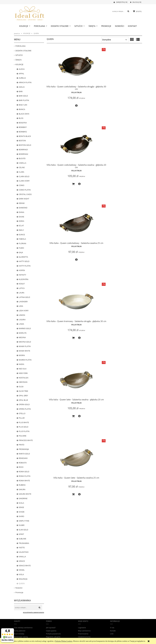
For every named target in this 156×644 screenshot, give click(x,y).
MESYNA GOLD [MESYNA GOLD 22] (25, 342)
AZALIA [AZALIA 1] (22, 87)
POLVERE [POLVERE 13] (23, 436)
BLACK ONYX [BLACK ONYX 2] (24, 114)
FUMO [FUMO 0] (21, 248)
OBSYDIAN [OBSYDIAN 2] (23, 382)
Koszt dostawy (19, 634)
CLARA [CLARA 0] (21, 172)
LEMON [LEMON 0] (22, 315)
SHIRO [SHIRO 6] (21, 516)
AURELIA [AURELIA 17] (22, 78)
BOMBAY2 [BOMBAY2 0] (23, 132)
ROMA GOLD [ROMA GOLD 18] (24, 472)
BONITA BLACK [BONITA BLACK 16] (25, 136)
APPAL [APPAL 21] (21, 74)
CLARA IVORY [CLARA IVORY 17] (24, 181)
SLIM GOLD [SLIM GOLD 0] (23, 530)
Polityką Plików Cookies (64, 641)
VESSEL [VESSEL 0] (22, 570)
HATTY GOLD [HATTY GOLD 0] (24, 261)
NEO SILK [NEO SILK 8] (23, 369)
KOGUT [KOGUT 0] (22, 284)
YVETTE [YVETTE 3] (22, 548)
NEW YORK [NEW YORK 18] (23, 373)
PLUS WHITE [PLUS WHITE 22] (24, 422)
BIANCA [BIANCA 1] (22, 109)
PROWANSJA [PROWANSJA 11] (24, 449)
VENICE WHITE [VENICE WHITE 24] (25, 566)
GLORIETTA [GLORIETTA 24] (23, 257)
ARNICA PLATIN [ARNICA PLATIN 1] (25, 82)
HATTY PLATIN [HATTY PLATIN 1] (25, 266)
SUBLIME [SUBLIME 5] (22, 539)
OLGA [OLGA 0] (21, 387)
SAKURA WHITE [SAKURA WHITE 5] (25, 494)
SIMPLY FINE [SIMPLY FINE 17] (24, 521)
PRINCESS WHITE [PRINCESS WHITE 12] (26, 440)
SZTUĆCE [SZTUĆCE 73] (19, 55)
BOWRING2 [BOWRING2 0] (23, 154)
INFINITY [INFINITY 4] (22, 275)
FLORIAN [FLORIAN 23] (22, 243)
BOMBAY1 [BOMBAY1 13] (23, 127)
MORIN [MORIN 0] (22, 355)
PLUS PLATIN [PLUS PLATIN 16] (24, 431)
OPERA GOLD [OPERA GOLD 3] (24, 404)
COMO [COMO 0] (22, 185)
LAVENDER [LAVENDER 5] (23, 302)
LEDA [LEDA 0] (21, 306)
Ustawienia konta (84, 637)
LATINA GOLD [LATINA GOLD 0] (24, 297)
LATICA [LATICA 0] (22, 288)
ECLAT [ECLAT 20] (21, 226)
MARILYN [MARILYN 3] (23, 333)
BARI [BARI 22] (21, 91)
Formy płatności (20, 631)
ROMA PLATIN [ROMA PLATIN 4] (25, 476)
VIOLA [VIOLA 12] (21, 574)
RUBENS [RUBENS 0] (22, 485)
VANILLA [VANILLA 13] (22, 557)
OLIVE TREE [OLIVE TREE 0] (23, 391)
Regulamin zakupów (53, 637)
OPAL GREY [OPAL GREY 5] (23, 396)
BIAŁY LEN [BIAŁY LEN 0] (23, 105)
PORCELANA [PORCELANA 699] (20, 46)
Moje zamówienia (84, 631)
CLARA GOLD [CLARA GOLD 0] (24, 176)
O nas (112, 628)
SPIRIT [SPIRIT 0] (21, 534)
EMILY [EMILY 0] (21, 230)
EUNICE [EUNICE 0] (22, 235)
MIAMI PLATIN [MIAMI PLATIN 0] (25, 346)
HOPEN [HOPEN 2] (22, 270)
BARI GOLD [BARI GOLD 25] (23, 96)
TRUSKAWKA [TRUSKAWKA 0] (24, 543)
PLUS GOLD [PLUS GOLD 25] (24, 427)
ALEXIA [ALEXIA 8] (22, 69)
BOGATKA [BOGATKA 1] (23, 123)
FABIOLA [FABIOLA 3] (22, 239)
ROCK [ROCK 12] (21, 467)
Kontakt (113, 631)
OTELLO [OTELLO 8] (22, 413)
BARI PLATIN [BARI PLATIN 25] (24, 100)
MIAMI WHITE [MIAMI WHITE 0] (24, 351)
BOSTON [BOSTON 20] (22, 141)
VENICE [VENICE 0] (22, 561)
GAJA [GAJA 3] (21, 252)
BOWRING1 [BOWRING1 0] (23, 150)
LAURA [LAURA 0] (22, 293)
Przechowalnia (83, 634)
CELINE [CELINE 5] (22, 167)
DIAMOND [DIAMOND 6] (23, 208)
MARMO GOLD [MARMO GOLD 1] (25, 328)
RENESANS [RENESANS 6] (23, 458)
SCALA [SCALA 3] (21, 503)
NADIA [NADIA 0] (21, 364)
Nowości (19, 588)
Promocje (19, 592)
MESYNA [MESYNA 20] (22, 337)
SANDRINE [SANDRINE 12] (23, 498)
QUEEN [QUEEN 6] (22, 583)
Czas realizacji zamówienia (23, 628)
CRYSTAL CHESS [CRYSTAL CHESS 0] (25, 194)
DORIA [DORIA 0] (21, 221)
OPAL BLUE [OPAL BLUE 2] (23, 400)
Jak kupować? (51, 628)
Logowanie (82, 628)
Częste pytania (51, 631)
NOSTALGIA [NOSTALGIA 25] (24, 378)
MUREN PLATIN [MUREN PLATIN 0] (25, 360)
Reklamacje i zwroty (21, 637)
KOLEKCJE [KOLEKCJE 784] (19, 64)
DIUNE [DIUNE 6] (21, 217)
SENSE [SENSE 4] (21, 507)
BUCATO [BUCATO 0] (22, 158)
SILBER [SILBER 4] (22, 525)
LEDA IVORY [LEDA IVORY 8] (24, 311)
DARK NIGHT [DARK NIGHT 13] (24, 199)
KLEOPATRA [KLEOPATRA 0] (24, 279)
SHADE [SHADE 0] (22, 512)
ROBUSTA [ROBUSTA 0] (23, 463)
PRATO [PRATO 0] (22, 445)
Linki (112, 634)
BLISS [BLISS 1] (21, 118)
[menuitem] (25, 26)
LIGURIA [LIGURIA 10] (22, 320)
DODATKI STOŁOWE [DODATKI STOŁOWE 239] (23, 51)
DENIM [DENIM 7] (22, 203)
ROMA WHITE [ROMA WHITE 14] (24, 481)
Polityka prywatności (53, 634)
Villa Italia (62, 85)
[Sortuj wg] (115, 40)
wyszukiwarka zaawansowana (34, 612)
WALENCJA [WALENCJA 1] (23, 579)
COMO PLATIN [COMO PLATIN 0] (25, 190)
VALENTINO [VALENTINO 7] (24, 552)
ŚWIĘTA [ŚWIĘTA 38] (18, 60)
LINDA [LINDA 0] (21, 324)
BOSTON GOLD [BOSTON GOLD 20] (25, 145)
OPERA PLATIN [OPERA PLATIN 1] (25, 409)
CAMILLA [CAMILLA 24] (22, 163)
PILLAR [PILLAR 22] (22, 418)
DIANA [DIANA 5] (21, 212)
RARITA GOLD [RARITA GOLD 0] (24, 454)
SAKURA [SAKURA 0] (22, 489)
